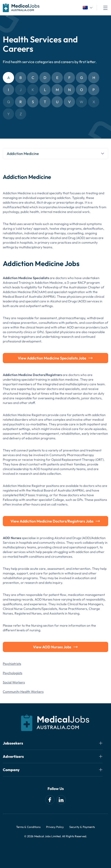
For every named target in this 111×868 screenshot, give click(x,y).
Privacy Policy (55, 827)
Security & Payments (82, 827)
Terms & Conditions (28, 827)
